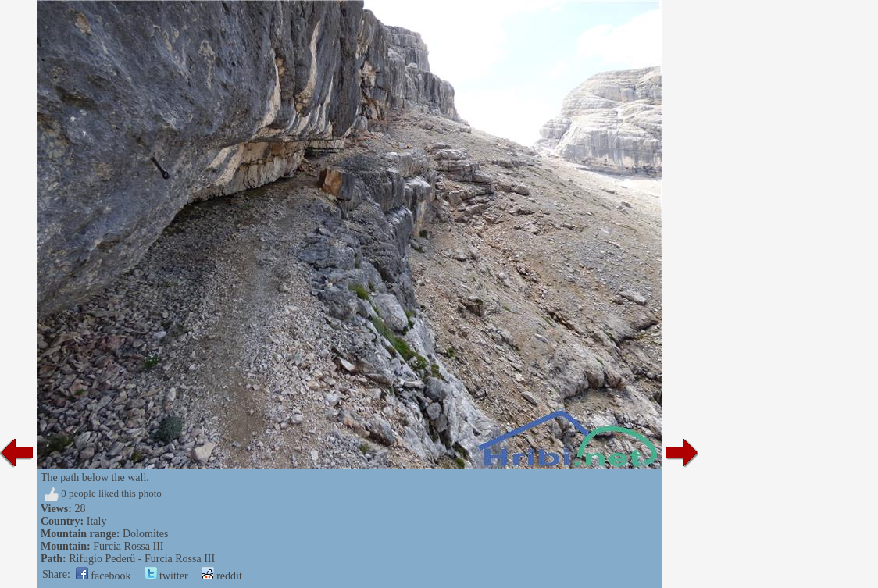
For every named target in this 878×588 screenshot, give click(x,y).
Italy (97, 521)
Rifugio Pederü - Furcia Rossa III (142, 559)
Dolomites (145, 534)
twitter (166, 576)
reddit (222, 576)
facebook (104, 576)
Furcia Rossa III (128, 546)
